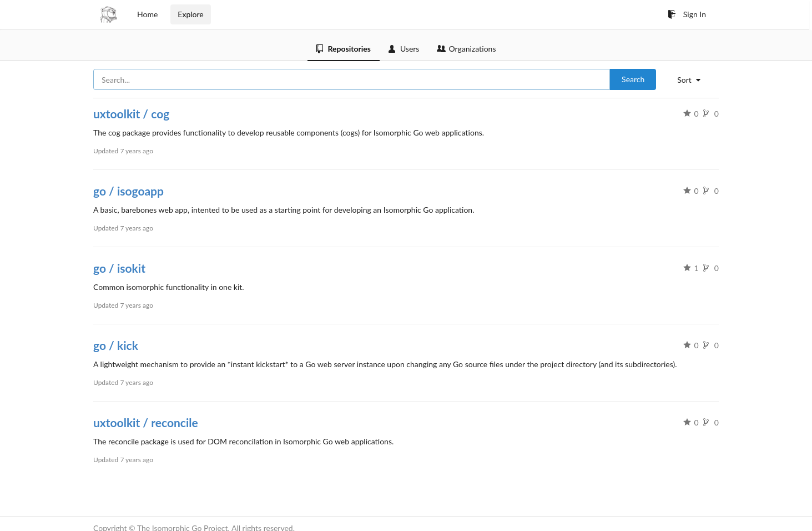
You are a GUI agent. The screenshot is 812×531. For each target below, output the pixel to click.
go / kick (116, 345)
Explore (190, 14)
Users (404, 49)
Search (633, 79)
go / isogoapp (128, 191)
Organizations (466, 49)
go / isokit (119, 268)
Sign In (687, 14)
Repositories (344, 49)
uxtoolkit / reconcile (146, 422)
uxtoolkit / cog (131, 114)
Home (147, 14)
